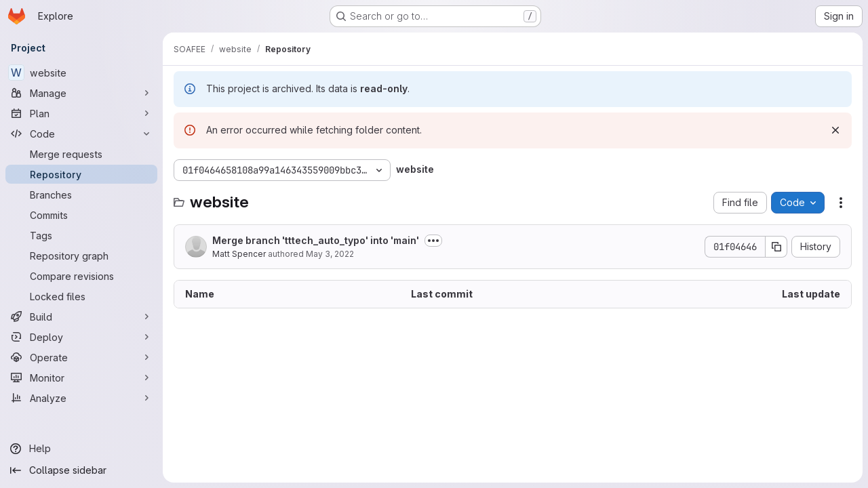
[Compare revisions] (81, 276)
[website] (81, 73)
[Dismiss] (835, 130)
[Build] (81, 317)
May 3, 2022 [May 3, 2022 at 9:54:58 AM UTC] (330, 254)
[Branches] (81, 195)
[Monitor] (81, 378)
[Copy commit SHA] (776, 247)
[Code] (81, 134)
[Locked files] (81, 296)
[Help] (81, 449)
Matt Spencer (239, 254)
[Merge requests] (81, 154)
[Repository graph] (81, 256)
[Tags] (81, 235)
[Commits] (81, 215)
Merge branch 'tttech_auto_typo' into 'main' (316, 240)
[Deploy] (81, 337)
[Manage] (81, 93)
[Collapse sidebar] (81, 470)
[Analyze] (81, 398)
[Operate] (81, 357)
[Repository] (81, 174)
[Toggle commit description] (433, 241)
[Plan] (81, 113)
